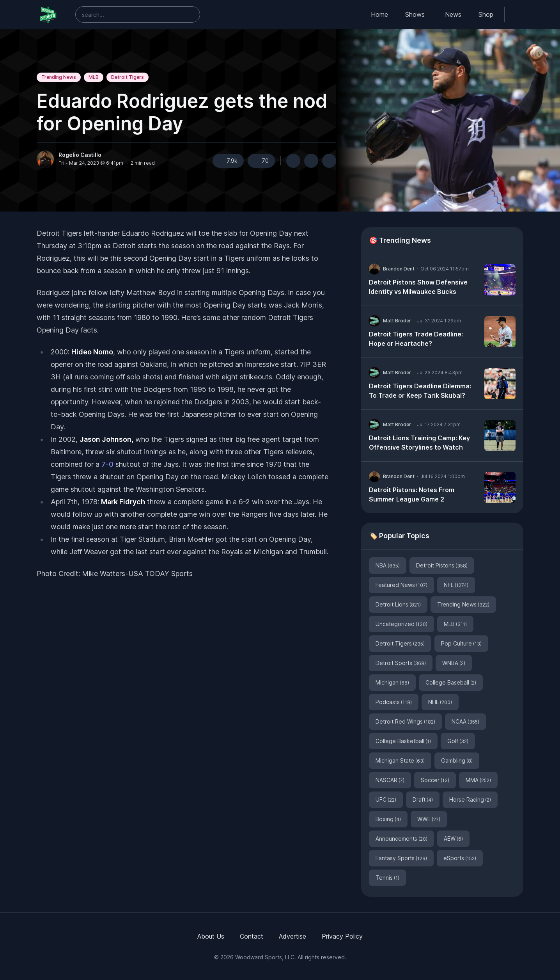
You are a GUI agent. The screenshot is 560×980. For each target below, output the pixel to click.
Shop (486, 14)
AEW (453, 839)
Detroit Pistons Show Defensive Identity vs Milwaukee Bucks (418, 287)
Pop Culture (461, 643)
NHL (440, 702)
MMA (478, 780)
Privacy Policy (342, 936)
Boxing (388, 819)
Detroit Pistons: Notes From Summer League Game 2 (412, 494)
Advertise (292, 936)
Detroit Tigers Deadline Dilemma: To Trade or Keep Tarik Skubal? (420, 391)
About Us (211, 936)
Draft (423, 799)
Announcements (401, 839)
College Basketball (403, 741)
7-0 (107, 464)
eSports (460, 858)
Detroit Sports (401, 663)
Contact (252, 936)
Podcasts (394, 702)
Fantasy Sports (401, 858)
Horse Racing (470, 799)
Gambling (457, 760)
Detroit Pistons (442, 565)
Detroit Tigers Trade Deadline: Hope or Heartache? (416, 339)
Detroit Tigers (128, 77)
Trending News (59, 77)
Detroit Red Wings (405, 721)
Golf (458, 741)
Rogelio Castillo (80, 155)
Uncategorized (401, 624)
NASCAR (390, 780)
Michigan (392, 682)
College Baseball (451, 682)
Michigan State (400, 760)
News (453, 14)
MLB (94, 77)
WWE (429, 819)
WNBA (454, 663)
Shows (415, 14)
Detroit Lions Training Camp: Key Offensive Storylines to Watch (419, 443)
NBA (388, 565)
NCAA (465, 721)
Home (379, 14)
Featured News (401, 585)
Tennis (387, 878)
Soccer (435, 780)
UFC (386, 799)
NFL (456, 585)
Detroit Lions (398, 604)
